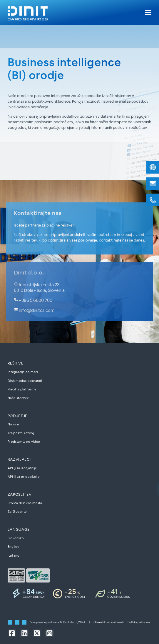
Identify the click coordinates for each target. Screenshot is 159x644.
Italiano (14, 555)
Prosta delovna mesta (25, 503)
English (13, 547)
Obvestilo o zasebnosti (109, 622)
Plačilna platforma (22, 390)
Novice (13, 425)
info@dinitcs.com (34, 310)
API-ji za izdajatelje (22, 468)
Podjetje (17, 416)
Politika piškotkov (139, 622)
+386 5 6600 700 (33, 300)
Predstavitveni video (24, 442)
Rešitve (15, 363)
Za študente (17, 512)
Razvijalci (19, 460)
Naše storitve (18, 398)
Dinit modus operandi (25, 381)
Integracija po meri (23, 372)
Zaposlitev (20, 494)
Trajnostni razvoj (21, 433)
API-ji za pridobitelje (24, 477)
